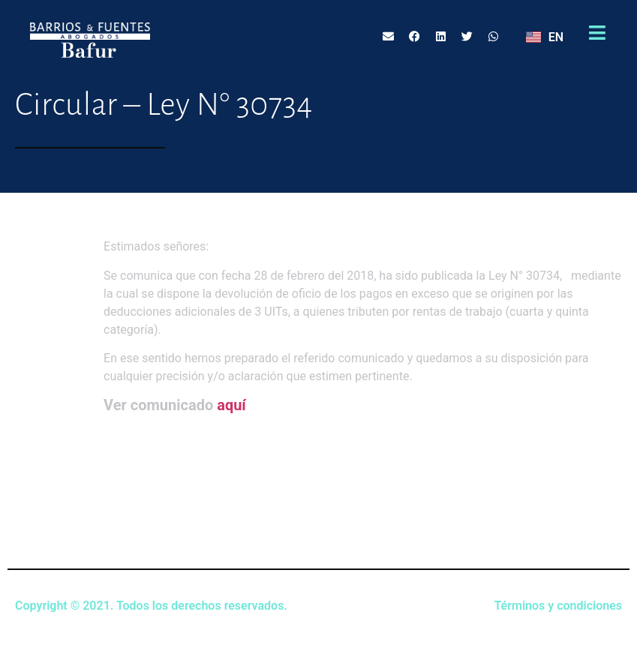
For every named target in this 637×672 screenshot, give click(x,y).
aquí (231, 405)
